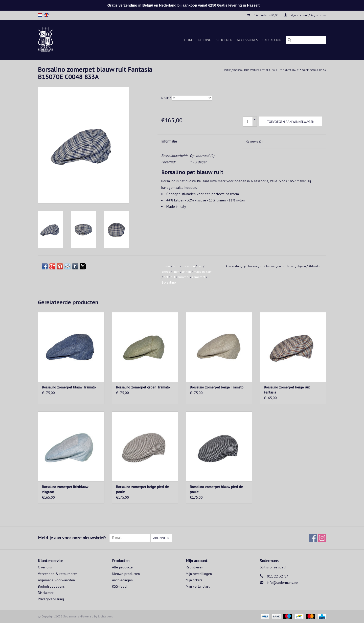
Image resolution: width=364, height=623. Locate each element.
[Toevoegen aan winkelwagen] (291, 121)
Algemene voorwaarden (56, 580)
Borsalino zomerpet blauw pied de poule (216, 489)
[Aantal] (248, 122)
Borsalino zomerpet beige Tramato (217, 387)
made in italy (202, 272)
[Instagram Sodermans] (322, 538)
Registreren (195, 567)
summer (184, 277)
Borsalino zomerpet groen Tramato (143, 387)
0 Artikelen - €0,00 (263, 15)
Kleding (205, 40)
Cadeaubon (272, 40)
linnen (186, 272)
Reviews (254, 141)
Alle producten (123, 567)
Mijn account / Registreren (305, 15)
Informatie (169, 141)
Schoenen (224, 40)
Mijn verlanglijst (198, 586)
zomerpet (199, 277)
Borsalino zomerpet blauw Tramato (69, 387)
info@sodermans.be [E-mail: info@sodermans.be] (282, 583)
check (166, 272)
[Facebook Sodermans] (313, 538)
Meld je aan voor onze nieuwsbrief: (72, 538)
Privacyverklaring (51, 599)
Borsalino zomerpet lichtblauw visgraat (65, 489)
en (47, 15)
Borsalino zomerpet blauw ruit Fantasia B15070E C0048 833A (280, 70)
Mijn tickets (194, 580)
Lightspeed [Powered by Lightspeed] (106, 616)
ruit (173, 277)
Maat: (166, 98)
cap (200, 266)
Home (189, 40)
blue (176, 266)
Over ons (45, 567)
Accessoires (247, 40)
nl (40, 15)
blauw (166, 266)
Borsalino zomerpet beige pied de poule (142, 489)
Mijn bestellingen (199, 574)
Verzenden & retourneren (58, 574)
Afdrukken (315, 266)
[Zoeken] (306, 40)
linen (176, 272)
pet (166, 277)
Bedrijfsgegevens (51, 586)
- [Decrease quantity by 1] (255, 124)
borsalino (188, 266)
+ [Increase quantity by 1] (255, 119)
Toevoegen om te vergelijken (286, 266)
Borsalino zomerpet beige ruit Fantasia (287, 390)
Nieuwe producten (126, 574)
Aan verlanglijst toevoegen (245, 266)
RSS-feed (119, 586)
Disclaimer (46, 593)
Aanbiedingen (122, 580)
